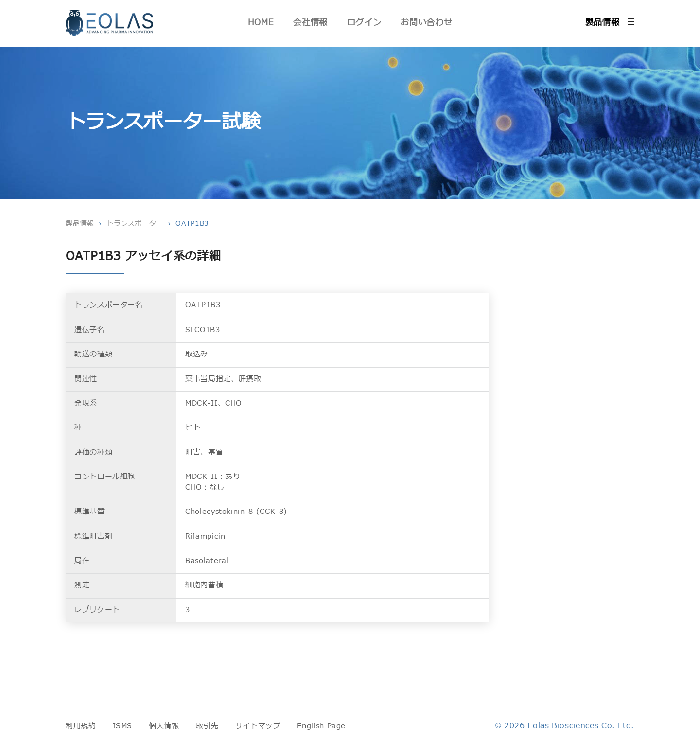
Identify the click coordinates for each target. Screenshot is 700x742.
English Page (321, 726)
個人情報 (164, 726)
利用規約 (81, 726)
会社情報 (310, 23)
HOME (261, 23)
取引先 (207, 726)
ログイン (364, 23)
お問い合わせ (426, 23)
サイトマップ (258, 726)
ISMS (123, 726)
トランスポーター (135, 223)
